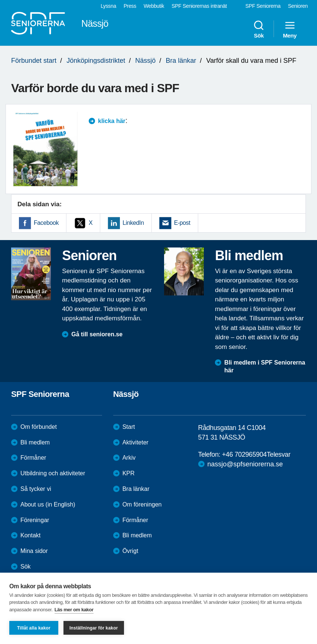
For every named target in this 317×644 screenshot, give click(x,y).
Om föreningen (142, 504)
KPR (129, 473)
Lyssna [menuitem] (108, 6)
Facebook (46, 223)
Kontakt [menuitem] (30, 535)
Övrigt (130, 551)
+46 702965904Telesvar (256, 454)
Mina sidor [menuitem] (34, 551)
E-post (182, 223)
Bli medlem (35, 442)
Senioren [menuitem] (298, 6)
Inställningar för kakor (94, 628)
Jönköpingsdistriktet (96, 61)
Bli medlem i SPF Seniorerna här (265, 366)
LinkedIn (133, 223)
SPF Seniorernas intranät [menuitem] (199, 6)
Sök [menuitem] (259, 29)
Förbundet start (34, 61)
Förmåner (33, 458)
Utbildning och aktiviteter (53, 473)
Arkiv (129, 458)
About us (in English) (48, 504)
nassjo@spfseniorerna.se (245, 464)
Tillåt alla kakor (34, 628)
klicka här (112, 121)
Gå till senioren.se (97, 334)
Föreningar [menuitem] (35, 520)
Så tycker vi (36, 489)
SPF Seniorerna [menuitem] (263, 6)
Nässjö (145, 61)
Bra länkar (181, 61)
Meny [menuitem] (290, 29)
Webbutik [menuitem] (154, 6)
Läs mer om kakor (74, 610)
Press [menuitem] (130, 6)
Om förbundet (39, 427)
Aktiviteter (135, 442)
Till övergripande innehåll (0, 0)
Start (129, 427)
